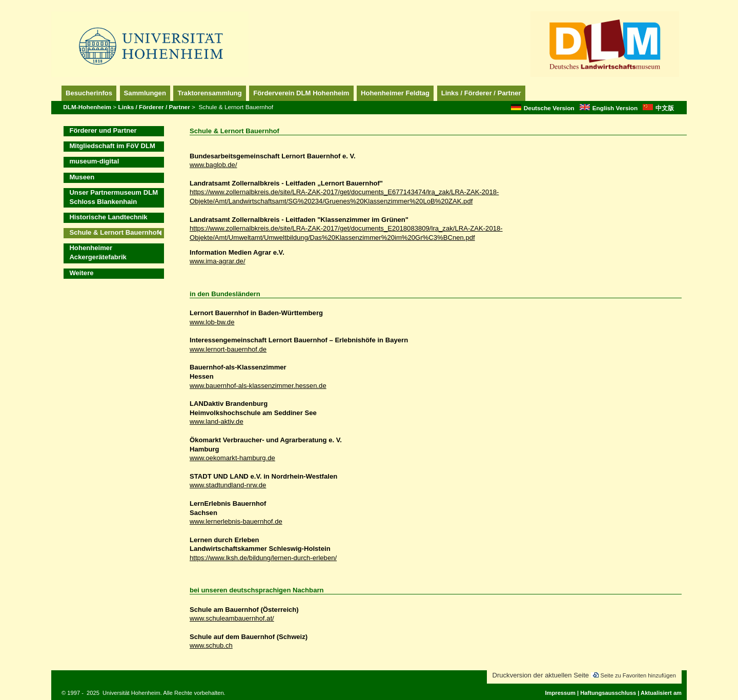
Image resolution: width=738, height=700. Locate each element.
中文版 (658, 108)
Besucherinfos (89, 93)
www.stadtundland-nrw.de (228, 485)
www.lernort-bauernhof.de (228, 349)
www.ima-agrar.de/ (218, 261)
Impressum (560, 693)
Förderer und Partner (103, 130)
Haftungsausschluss (608, 693)
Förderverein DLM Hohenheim (301, 93)
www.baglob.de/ (213, 165)
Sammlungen (145, 93)
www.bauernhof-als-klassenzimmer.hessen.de (258, 386)
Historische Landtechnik (108, 217)
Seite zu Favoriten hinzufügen (638, 675)
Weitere (81, 273)
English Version (609, 108)
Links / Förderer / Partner (481, 93)
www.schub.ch (211, 645)
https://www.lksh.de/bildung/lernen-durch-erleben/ (263, 558)
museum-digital (94, 161)
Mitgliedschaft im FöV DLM (112, 146)
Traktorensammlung (209, 93)
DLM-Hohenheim (87, 107)
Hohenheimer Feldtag (395, 93)
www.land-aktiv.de (217, 421)
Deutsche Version (543, 108)
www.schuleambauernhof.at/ (232, 618)
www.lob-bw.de (212, 322)
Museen (82, 177)
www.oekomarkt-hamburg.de (232, 458)
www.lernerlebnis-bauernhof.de (236, 521)
